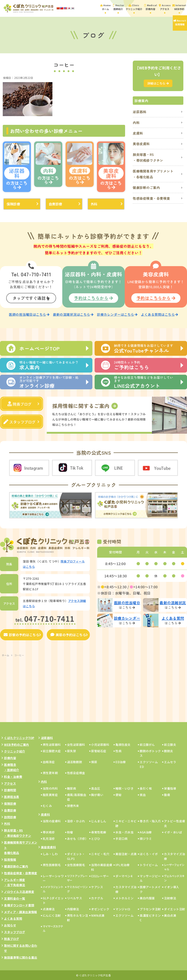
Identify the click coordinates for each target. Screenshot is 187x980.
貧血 (143, 794)
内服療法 (73, 909)
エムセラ (170, 762)
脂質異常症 (50, 794)
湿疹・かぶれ (76, 821)
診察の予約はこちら (21, 634)
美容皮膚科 (141, 144)
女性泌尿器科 (76, 744)
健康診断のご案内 (146, 187)
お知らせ (10, 925)
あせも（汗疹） (78, 838)
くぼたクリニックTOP (19, 737)
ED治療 (121, 762)
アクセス (10, 783)
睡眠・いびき (124, 788)
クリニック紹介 (15, 751)
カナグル (97, 897)
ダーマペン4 (124, 875)
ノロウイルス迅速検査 (19, 891)
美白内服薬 (147, 897)
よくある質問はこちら (160, 314)
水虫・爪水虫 (124, 832)
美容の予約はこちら (68, 634)
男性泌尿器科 (52, 744)
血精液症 (49, 762)
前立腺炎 (170, 744)
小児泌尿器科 (100, 744)
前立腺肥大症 (52, 750)
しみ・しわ (50, 854)
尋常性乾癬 (99, 832)
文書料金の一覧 (15, 898)
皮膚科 (138, 133)
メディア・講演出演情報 (21, 911)
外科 (94, 204)
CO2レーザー (100, 875)
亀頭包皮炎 (123, 744)
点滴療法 (49, 909)
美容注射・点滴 (126, 854)
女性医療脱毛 (76, 864)
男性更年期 (50, 772)
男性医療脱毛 (52, 864)
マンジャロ (123, 909)
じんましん (99, 821)
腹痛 (167, 794)
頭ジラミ (146, 838)
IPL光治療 (122, 864)
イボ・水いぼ (173, 832)
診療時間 (10, 790)
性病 (118, 750)
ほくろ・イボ (149, 854)
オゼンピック (100, 909)
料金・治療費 (13, 776)
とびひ (96, 838)
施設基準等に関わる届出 (21, 957)
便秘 (118, 794)
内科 (136, 122)
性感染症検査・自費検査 (151, 198)
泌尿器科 (140, 112)
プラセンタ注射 (150, 909)
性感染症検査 (76, 772)
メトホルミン (124, 897)
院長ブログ (20, 404)
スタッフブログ (20, 422)
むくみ (47, 805)
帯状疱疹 (49, 832)
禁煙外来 (73, 805)
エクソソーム (124, 915)
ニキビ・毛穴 (100, 854)
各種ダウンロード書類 (19, 905)
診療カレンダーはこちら (117, 314)
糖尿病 (72, 788)
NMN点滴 (98, 915)
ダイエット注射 (175, 909)
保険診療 (13, 204)
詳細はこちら (158, 83)
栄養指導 (170, 788)
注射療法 (170, 897)
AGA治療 (146, 832)
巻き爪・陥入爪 (150, 821)
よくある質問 (13, 918)
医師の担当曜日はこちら (29, 314)
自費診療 (56, 204)
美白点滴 (170, 915)
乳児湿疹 (49, 838)
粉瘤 (70, 832)
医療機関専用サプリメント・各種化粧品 (153, 174)
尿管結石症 (99, 750)
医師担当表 (12, 796)
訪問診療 (10, 816)
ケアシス (97, 887)
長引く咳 (146, 788)
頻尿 (94, 762)
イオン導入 (172, 887)
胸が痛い (97, 794)
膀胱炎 (169, 750)
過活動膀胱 (75, 762)
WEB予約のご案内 (17, 744)
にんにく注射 (52, 915)
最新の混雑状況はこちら (73, 314)
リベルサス (75, 897)
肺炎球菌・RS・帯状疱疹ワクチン (148, 157)
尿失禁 (72, 750)
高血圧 (96, 788)
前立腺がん (147, 744)
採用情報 (10, 859)
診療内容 (10, 757)
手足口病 (121, 838)
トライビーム (149, 864)
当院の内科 (50, 788)
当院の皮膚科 (52, 821)
